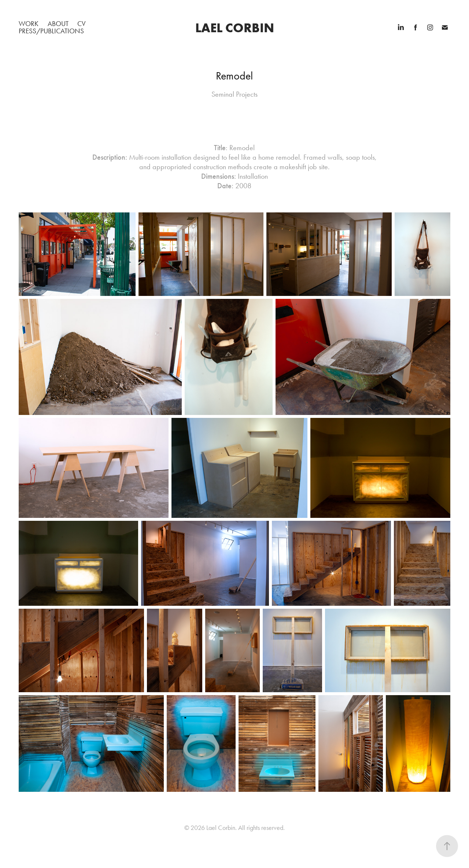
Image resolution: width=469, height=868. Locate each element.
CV (82, 24)
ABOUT (58, 24)
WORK (29, 24)
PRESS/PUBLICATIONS (51, 31)
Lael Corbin (235, 28)
